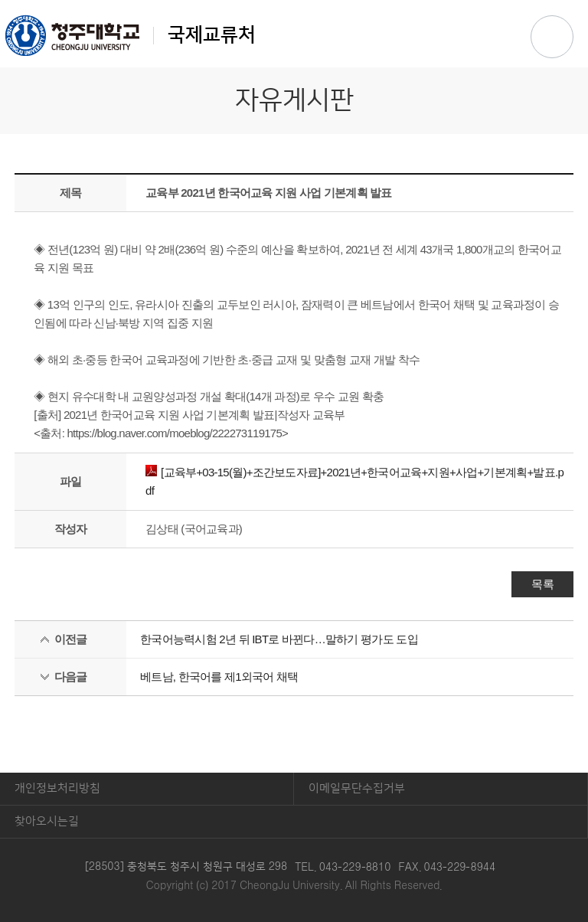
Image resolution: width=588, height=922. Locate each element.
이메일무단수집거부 (357, 788)
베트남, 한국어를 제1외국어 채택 (219, 677)
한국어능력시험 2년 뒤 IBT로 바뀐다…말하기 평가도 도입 (279, 639)
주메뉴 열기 (552, 37)
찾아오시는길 (47, 821)
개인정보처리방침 (57, 788)
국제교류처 (131, 35)
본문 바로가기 (294, 1)
